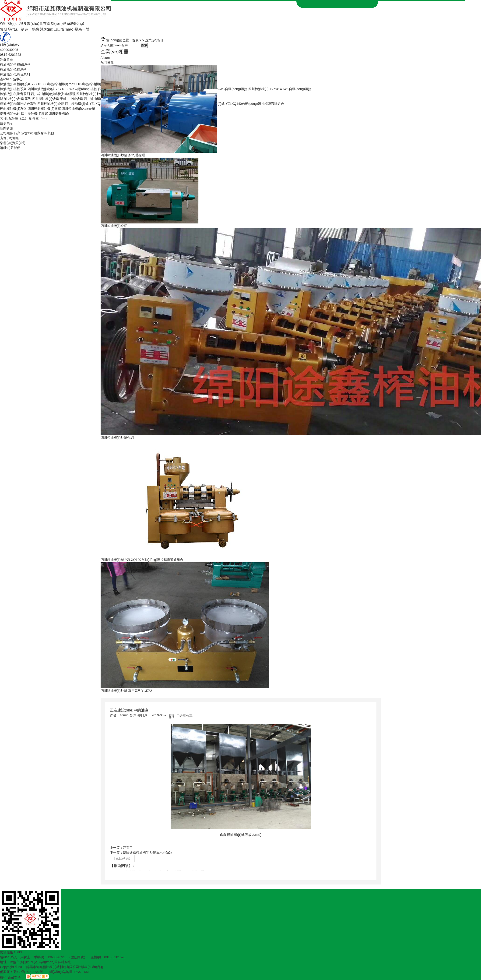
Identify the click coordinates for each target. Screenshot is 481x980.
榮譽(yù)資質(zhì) (13, 143)
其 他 (4, 118)
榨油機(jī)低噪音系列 (15, 74)
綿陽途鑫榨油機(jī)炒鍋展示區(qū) (147, 853)
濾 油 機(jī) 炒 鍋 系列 (16, 99)
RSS (78, 972)
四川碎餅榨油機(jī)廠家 (44, 109)
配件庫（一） (39, 118)
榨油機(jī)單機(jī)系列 (15, 64)
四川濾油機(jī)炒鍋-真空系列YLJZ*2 (126, 691)
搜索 (144, 45)
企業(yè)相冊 (154, 40)
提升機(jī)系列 (10, 113)
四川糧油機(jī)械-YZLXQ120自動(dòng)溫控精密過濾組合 (142, 560)
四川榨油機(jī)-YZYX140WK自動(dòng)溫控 (280, 89)
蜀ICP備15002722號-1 (29, 972)
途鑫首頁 (7, 60)
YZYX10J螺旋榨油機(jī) (86, 84)
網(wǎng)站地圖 (61, 972)
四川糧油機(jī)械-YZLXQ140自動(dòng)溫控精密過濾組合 (243, 104)
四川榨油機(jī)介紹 (51, 104)
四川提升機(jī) (59, 113)
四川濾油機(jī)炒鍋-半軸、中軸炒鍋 (58, 99)
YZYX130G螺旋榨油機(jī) (50, 84)
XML (87, 972)
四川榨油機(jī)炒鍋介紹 (78, 109)
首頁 (135, 40)
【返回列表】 (122, 858)
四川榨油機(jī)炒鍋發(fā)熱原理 (53, 94)
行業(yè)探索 (23, 133)
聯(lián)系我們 (10, 148)
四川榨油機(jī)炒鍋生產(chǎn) (98, 94)
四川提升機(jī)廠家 (34, 113)
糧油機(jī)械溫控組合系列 (18, 104)
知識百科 (40, 133)
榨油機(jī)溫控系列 (13, 69)
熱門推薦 (107, 63)
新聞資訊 (7, 128)
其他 (51, 133)
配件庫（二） (18, 118)
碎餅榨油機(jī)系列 (13, 109)
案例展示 (7, 123)
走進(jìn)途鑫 (9, 138)
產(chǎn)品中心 (11, 79)
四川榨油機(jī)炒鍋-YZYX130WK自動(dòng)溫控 (62, 89)
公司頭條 (7, 133)
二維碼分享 (184, 716)
